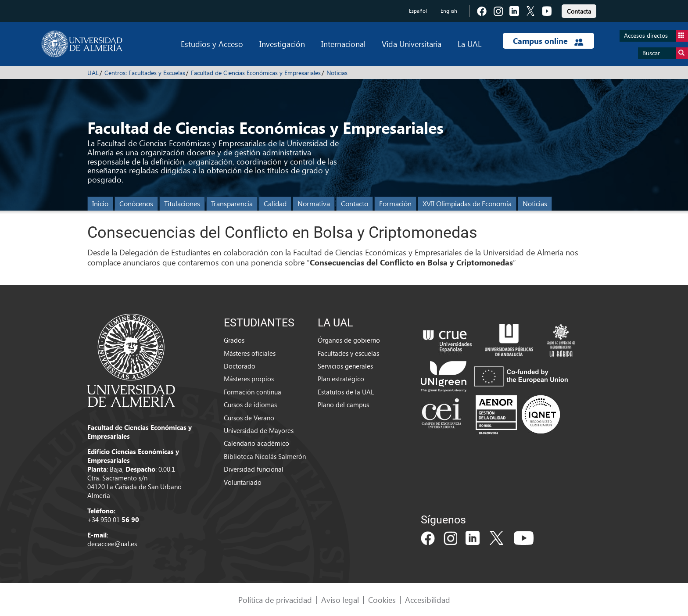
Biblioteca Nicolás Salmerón (265, 456)
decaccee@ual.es (112, 544)
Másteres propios (249, 379)
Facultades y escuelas (348, 353)
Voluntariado (243, 482)
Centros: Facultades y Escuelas (145, 73)
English (449, 11)
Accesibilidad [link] (428, 600)
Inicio (100, 203)
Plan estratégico (341, 379)
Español (418, 11)
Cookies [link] (382, 600)
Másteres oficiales (250, 353)
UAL (93, 73)
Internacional (343, 44)
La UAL (469, 44)
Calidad (275, 203)
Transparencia (232, 203)
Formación (395, 203)
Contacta (579, 11)
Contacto (355, 203)
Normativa (314, 203)
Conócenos (136, 203)
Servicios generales (345, 366)
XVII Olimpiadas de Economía (467, 203)
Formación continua (253, 392)
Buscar (665, 53)
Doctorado (240, 366)
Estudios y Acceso (212, 44)
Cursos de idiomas (250, 405)
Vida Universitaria (412, 44)
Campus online (548, 41)
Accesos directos (656, 36)
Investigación (282, 44)
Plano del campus (343, 405)
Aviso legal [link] (340, 600)
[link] (579, 10)
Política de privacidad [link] (275, 600)
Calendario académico (256, 443)
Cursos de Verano (249, 418)
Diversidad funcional (254, 469)
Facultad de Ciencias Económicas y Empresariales (256, 73)
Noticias (337, 73)
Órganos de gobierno (349, 340)
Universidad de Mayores (259, 430)
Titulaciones (182, 203)
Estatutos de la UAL (346, 392)
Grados (234, 340)
